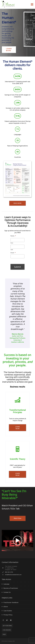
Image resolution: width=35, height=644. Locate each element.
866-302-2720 (9, 572)
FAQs (4, 634)
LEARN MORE (17, 428)
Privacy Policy (8, 615)
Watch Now (18, 518)
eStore (6, 607)
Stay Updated (7, 630)
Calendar (6, 584)
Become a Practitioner (11, 588)
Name (13, 236)
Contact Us (7, 592)
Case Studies (8, 611)
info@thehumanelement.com (13, 575)
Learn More (9, 50)
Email (13, 253)
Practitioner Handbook (11, 602)
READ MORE (17, 203)
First (12, 243)
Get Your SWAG (7, 626)
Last (12, 250)
